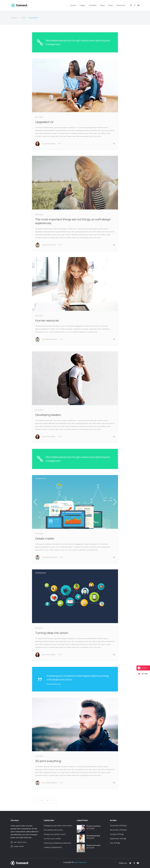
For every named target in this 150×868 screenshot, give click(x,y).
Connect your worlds (52, 839)
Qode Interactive (80, 862)
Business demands (93, 845)
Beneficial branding (93, 836)
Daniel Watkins (51, 339)
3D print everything (48, 761)
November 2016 (116, 830)
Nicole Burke (50, 144)
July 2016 (114, 843)
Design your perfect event (55, 834)
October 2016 (115, 834)
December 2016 (116, 826)
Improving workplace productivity (57, 843)
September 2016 (117, 839)
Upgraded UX (44, 122)
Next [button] (114, 183)
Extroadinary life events (53, 830)
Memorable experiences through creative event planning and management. (78, 42)
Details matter (45, 538)
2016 (23, 18)
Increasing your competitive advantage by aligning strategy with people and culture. (78, 678)
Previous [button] (36, 183)
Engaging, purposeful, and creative (58, 826)
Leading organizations (53, 847)
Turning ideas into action (52, 633)
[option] (75, 183)
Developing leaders (48, 415)
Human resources (47, 320)
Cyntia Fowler (50, 245)
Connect (14, 18)
